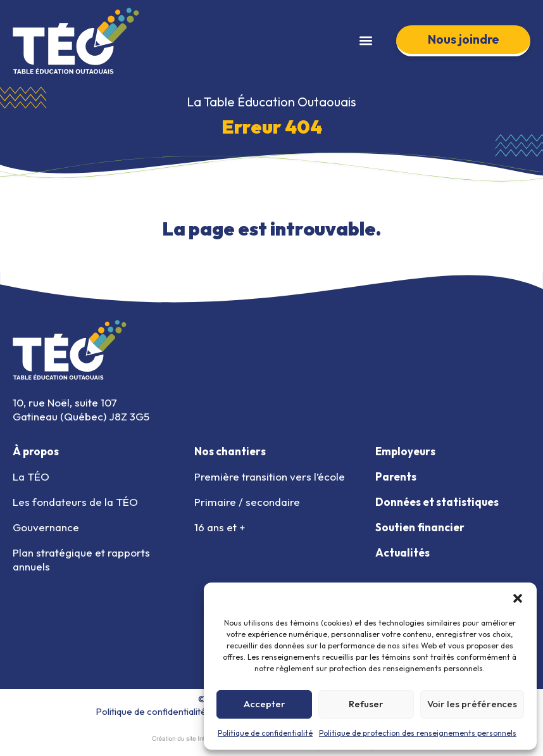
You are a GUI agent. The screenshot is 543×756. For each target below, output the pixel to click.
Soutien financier (420, 527)
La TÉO (31, 476)
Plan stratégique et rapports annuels (81, 559)
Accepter (265, 704)
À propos (36, 451)
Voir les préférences (472, 704)
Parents (396, 476)
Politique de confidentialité (265, 733)
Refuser (366, 704)
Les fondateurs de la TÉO (75, 502)
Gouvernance (46, 527)
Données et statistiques (437, 502)
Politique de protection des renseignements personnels (418, 733)
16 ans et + (220, 527)
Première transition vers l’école (270, 476)
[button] (518, 598)
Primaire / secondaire (247, 502)
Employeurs (405, 451)
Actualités (403, 552)
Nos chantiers (230, 451)
